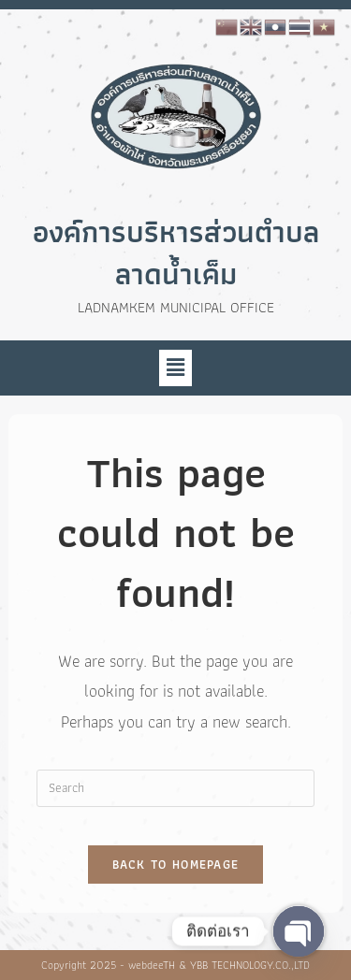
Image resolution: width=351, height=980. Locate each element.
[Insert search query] (175, 788)
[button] (175, 367)
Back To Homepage (176, 865)
